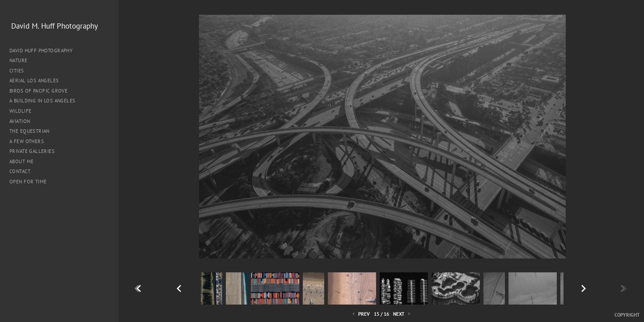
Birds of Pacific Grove (38, 91)
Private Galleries (32, 151)
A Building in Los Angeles (42, 101)
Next (402, 314)
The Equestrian (30, 131)
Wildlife (20, 111)
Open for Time (28, 182)
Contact (20, 171)
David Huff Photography (41, 51)
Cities (20, 71)
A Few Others (27, 141)
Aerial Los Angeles (34, 80)
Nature (22, 60)
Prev (360, 314)
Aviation (20, 121)
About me (21, 161)
